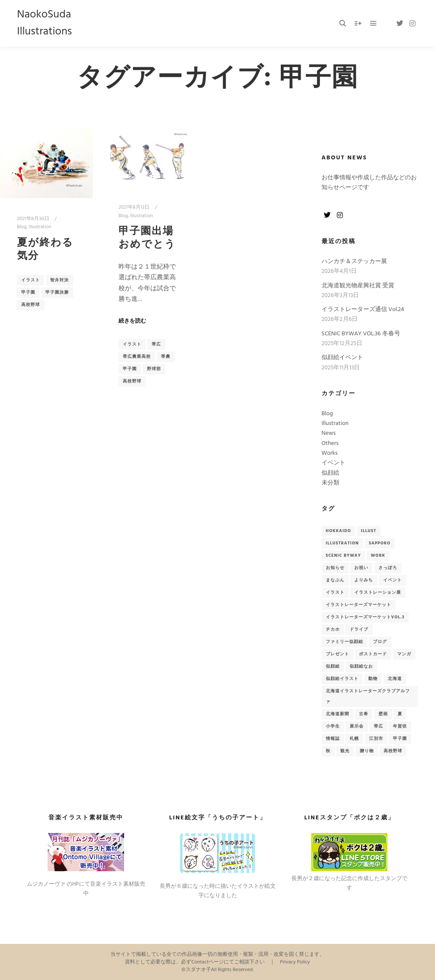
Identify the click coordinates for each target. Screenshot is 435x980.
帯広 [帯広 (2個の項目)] (379, 726)
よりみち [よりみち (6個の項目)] (364, 580)
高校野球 (31, 305)
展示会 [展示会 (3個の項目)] (357, 726)
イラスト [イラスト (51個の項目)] (335, 592)
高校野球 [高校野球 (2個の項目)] (393, 751)
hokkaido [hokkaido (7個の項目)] (339, 531)
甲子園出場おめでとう (147, 238)
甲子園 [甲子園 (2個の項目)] (400, 739)
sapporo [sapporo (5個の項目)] (380, 543)
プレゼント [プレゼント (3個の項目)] (338, 654)
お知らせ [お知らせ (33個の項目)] (335, 568)
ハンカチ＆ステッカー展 (354, 262)
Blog (22, 227)
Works (330, 453)
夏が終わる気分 (45, 250)
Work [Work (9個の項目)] (378, 555)
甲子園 (28, 292)
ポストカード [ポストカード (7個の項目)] (373, 654)
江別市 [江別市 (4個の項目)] (376, 739)
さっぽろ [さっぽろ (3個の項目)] (388, 568)
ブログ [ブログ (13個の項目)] (380, 642)
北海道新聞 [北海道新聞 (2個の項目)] (338, 714)
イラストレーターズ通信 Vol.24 (363, 310)
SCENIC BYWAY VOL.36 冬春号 (361, 334)
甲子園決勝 (57, 292)
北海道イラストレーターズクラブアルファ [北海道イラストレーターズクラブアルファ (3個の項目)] (368, 696)
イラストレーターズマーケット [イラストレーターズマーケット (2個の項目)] (359, 605)
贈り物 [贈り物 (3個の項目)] (367, 751)
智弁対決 (59, 280)
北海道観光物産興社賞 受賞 (358, 286)
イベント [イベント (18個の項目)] (393, 580)
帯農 (166, 357)
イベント (333, 463)
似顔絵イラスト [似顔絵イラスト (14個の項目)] (342, 679)
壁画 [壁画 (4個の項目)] (383, 714)
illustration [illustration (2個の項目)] (342, 543)
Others (330, 443)
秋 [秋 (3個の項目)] (328, 751)
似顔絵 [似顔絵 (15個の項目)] (333, 666)
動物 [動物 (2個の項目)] (373, 679)
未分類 (330, 483)
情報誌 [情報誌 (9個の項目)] (333, 739)
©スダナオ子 (196, 970)
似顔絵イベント (342, 358)
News (329, 433)
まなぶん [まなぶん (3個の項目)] (335, 580)
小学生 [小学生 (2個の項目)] (333, 726)
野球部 (154, 369)
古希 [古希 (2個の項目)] (364, 714)
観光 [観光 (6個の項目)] (345, 751)
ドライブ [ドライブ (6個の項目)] (359, 629)
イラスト (31, 280)
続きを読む (132, 321)
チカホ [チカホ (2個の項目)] (333, 629)
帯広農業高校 (137, 357)
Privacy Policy (295, 962)
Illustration (40, 227)
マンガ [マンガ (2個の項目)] (404, 654)
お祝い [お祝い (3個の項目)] (361, 568)
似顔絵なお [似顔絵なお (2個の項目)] (361, 666)
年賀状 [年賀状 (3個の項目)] (400, 726)
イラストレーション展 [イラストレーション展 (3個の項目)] (378, 592)
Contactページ (208, 962)
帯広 (156, 344)
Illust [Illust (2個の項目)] (369, 531)
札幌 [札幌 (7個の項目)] (354, 739)
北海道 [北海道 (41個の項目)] (395, 679)
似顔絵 (330, 473)
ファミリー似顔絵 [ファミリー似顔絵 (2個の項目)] (345, 642)
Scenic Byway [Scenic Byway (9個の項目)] (343, 555)
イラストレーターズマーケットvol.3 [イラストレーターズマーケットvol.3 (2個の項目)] (365, 617)
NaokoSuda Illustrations (44, 23)
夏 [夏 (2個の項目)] (400, 714)
